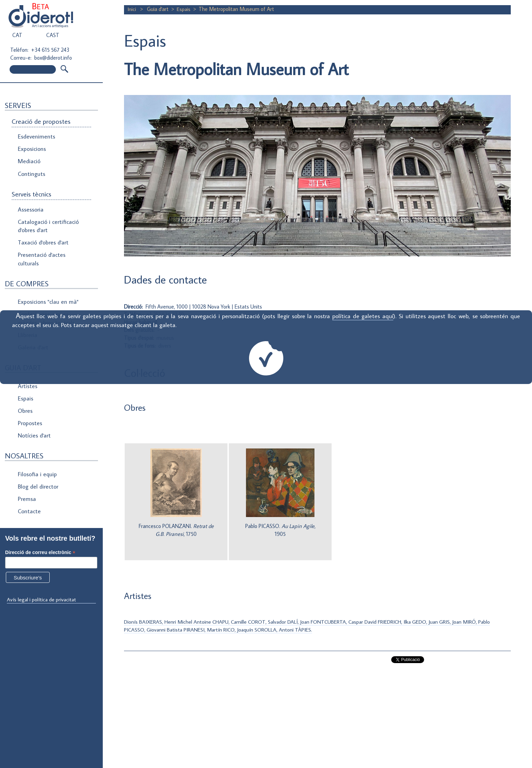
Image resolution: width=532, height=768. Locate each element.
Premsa (27, 485)
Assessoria (30, 206)
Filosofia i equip (36, 462)
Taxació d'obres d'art (43, 238)
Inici (132, 9)
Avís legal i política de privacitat (42, 599)
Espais (25, 389)
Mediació (29, 160)
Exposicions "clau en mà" (47, 296)
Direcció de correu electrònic (40, 553)
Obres (25, 401)
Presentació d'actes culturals (41, 254)
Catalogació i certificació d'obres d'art (47, 222)
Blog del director (38, 474)
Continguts (31, 171)
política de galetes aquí (363, 316)
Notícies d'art (34, 424)
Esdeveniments (36, 136)
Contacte (29, 497)
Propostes (30, 412)
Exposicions (32, 148)
